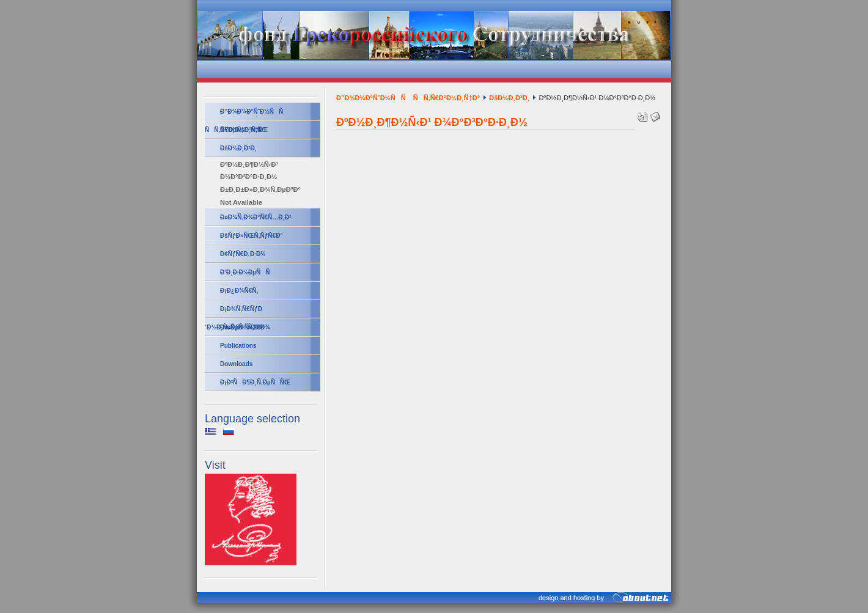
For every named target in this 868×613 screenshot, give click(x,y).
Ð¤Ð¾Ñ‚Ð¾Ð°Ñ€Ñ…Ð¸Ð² (256, 217)
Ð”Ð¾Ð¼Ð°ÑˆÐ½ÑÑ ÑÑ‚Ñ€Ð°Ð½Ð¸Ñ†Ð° (246, 115)
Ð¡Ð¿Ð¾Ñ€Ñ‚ (239, 291)
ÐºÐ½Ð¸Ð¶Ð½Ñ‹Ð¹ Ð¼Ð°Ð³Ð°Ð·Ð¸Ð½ (249, 171)
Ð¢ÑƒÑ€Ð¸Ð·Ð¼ (243, 254)
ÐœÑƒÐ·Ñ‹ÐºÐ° (242, 327)
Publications (238, 346)
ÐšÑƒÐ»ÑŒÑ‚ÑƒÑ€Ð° (251, 236)
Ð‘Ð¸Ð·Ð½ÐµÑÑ (248, 272)
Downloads (236, 364)
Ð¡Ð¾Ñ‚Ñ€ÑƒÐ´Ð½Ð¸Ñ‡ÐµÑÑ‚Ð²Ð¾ (237, 312)
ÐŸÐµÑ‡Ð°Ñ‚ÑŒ (244, 130)
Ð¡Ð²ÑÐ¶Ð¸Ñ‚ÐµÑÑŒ (255, 382)
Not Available (241, 202)
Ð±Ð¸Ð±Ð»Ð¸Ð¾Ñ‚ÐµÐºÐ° (260, 189)
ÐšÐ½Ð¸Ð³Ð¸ (238, 148)
